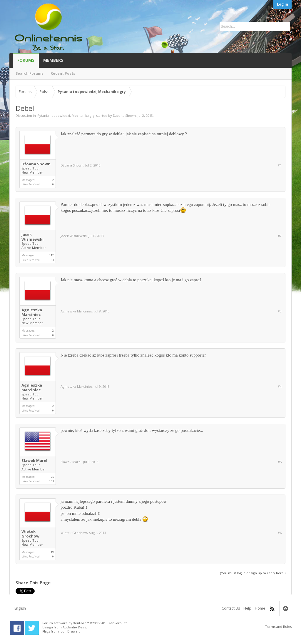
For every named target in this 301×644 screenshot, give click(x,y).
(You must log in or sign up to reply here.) (253, 573)
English (20, 608)
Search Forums (30, 73)
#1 (280, 165)
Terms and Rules (278, 626)
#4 (280, 387)
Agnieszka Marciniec (32, 312)
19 (52, 552)
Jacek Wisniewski (32, 237)
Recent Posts (63, 73)
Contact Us (231, 608)
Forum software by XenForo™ (85, 623)
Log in (282, 4)
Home (260, 608)
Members (53, 60)
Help (247, 608)
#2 (280, 236)
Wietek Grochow (30, 534)
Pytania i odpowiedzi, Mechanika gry (66, 115)
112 (52, 255)
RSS (272, 609)
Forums (26, 60)
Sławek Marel (34, 460)
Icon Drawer (69, 631)
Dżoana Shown (124, 115)
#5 (280, 462)
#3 (280, 311)
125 (52, 477)
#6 (280, 533)
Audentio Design (76, 627)
